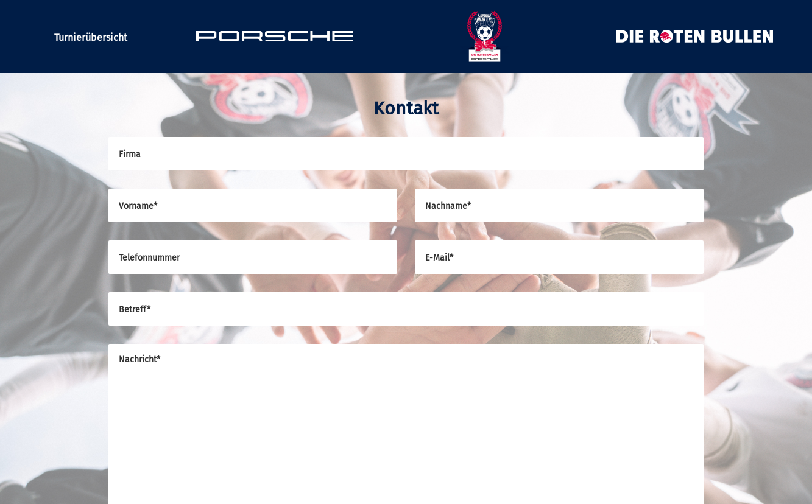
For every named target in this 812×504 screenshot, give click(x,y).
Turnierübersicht (91, 37)
